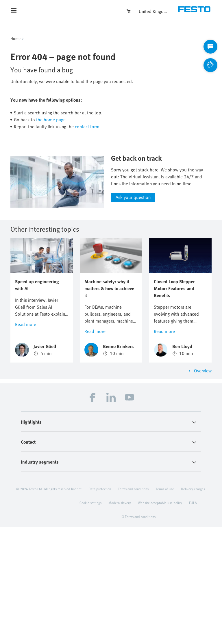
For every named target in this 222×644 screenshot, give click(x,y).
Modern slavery (120, 620)
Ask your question (133, 314)
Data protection (100, 606)
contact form (87, 127)
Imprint (76, 606)
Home (15, 38)
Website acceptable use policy (160, 620)
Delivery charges (193, 606)
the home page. (51, 120)
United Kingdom (153, 11)
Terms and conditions (133, 606)
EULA (193, 620)
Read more (26, 441)
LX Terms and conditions (138, 634)
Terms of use (165, 606)
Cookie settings (90, 620)
